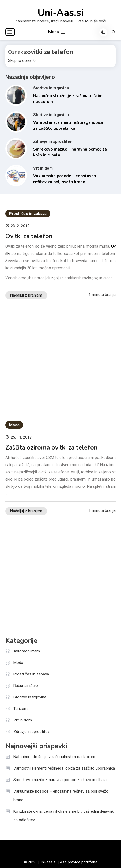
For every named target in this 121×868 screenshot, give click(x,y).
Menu (57, 32)
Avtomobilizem (27, 651)
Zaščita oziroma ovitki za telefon (51, 448)
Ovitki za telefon (29, 236)
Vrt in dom (43, 168)
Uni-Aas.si (61, 13)
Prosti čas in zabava (28, 214)
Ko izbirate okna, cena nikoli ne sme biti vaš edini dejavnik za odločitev (64, 816)
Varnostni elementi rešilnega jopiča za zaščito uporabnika (64, 768)
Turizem (20, 709)
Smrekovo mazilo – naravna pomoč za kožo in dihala (60, 780)
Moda (14, 425)
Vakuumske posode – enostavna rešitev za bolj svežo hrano (61, 796)
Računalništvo (26, 686)
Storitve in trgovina (51, 88)
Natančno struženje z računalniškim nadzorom (54, 757)
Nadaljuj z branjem (26, 295)
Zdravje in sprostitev (52, 141)
